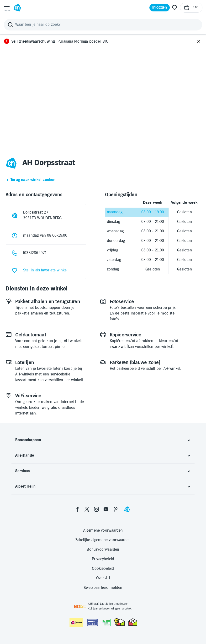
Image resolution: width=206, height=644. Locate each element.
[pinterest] (116, 509)
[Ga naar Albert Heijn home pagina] (17, 8)
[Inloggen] (160, 8)
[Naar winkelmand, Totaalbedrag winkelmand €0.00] (191, 8)
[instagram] (96, 509)
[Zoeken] (103, 25)
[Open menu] (7, 8)
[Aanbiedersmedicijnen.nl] (106, 623)
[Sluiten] (199, 42)
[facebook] (77, 509)
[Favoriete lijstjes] (174, 8)
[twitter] (87, 509)
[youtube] (106, 509)
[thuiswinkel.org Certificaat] (119, 622)
